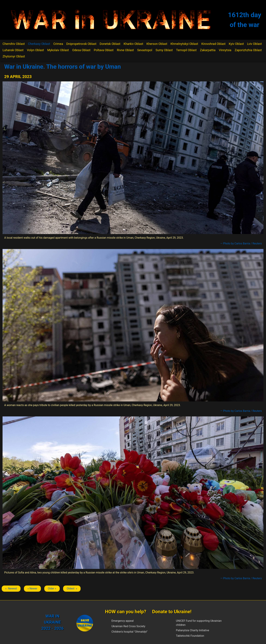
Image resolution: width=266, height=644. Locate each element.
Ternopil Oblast (186, 50)
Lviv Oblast (254, 44)
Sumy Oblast (164, 50)
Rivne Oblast (125, 50)
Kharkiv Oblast (134, 44)
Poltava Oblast (104, 50)
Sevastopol (145, 50)
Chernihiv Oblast (14, 44)
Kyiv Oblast (236, 44)
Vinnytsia (225, 50)
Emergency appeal (123, 621)
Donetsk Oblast (110, 44)
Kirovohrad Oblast (213, 44)
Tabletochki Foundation (190, 636)
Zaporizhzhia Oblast (248, 50)
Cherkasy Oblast (39, 44)
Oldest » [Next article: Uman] (72, 589)
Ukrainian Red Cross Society (128, 626)
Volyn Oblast (35, 50)
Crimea (58, 44)
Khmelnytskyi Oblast (184, 44)
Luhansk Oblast (13, 50)
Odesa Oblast (81, 50)
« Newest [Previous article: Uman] (11, 589)
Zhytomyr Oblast (14, 56)
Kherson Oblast (157, 44)
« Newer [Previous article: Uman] (32, 589)
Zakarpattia (208, 50)
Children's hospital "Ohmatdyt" (130, 632)
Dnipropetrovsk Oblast (81, 44)
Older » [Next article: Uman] (52, 589)
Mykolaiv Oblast (58, 50)
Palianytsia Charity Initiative (193, 630)
